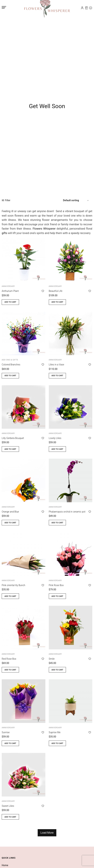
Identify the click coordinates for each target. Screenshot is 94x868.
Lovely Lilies (55, 438)
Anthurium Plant (10, 291)
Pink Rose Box (56, 585)
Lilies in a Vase (57, 365)
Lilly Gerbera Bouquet (13, 438)
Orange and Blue (10, 512)
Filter (6, 200)
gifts (4, 233)
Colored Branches (11, 365)
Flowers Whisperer (44, 229)
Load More (47, 833)
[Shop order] (76, 200)
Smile (52, 659)
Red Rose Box (9, 659)
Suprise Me (55, 732)
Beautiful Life (56, 291)
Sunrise (6, 732)
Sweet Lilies (8, 806)
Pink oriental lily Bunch (13, 585)
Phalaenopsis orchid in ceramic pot (67, 512)
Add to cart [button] (10, 302)
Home (5, 865)
